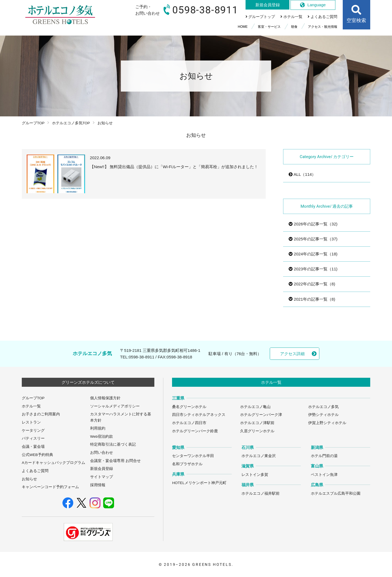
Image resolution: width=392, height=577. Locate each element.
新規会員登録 (102, 469)
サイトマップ (102, 477)
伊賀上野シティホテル (327, 423)
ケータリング (33, 431)
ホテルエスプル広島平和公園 (336, 493)
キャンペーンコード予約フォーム (50, 487)
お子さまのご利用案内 (41, 414)
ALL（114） (302, 174)
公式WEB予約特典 (37, 455)
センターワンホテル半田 (193, 456)
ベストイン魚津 (324, 475)
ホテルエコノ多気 (323, 407)
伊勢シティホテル (323, 415)
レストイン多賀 (255, 475)
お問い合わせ (102, 453)
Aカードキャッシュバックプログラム (53, 463)
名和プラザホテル (187, 464)
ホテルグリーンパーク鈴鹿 (195, 431)
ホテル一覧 (31, 406)
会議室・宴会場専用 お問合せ (115, 461)
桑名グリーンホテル (189, 407)
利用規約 (98, 428)
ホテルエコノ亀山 (255, 407)
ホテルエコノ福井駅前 (261, 493)
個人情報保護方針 (105, 398)
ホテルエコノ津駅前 (257, 423)
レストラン (31, 422)
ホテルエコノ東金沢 (259, 456)
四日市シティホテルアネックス (199, 415)
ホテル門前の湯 (324, 456)
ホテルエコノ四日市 (189, 423)
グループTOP (33, 123)
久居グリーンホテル (257, 431)
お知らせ (29, 479)
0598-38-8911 (142, 357)
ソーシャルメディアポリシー (115, 406)
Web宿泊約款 (102, 436)
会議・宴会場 (33, 447)
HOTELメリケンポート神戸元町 (199, 483)
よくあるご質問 (35, 471)
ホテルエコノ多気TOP (71, 123)
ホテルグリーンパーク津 (261, 415)
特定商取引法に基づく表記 (113, 444)
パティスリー (33, 438)
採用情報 (98, 485)
